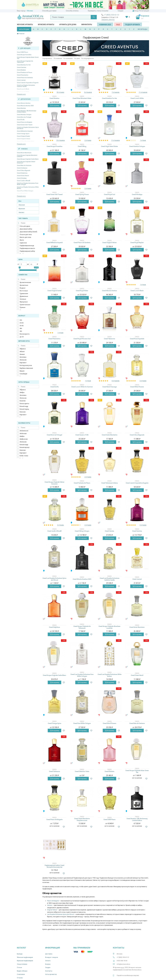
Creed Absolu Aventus (24, 103)
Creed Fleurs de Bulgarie (25, 122)
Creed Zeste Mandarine (110, 435)
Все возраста (25, 334)
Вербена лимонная (26, 368)
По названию (68, 58)
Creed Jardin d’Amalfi (24, 181)
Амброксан (24, 439)
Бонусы (48, 964)
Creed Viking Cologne (82, 531)
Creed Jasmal (21, 80)
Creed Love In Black (137, 291)
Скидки (120, 11)
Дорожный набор (26, 229)
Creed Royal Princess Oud (82, 339)
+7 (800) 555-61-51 (112, 15)
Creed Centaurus (22, 168)
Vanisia (49, 905)
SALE (118, 25)
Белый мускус (25, 447)
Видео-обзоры (22, 971)
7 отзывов (116, 92)
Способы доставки (49, 11)
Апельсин (23, 360)
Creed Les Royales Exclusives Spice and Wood (28, 128)
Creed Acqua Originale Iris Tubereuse (25, 62)
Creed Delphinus (22, 173)
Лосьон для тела (26, 234)
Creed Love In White (137, 98)
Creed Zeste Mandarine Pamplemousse (82, 820)
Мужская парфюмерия (25, 961)
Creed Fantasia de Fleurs (24, 73)
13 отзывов (60, 140)
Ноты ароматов (51, 974)
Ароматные (24, 285)
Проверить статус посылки (98, 11)
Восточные (24, 291)
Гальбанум (23, 374)
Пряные (22, 307)
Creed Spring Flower (82, 194)
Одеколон (23, 243)
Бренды (20, 954)
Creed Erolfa (21, 120)
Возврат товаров (52, 957)
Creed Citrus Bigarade (24, 171)
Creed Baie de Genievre (24, 165)
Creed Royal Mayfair (137, 243)
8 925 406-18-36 (122, 961)
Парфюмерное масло (27, 248)
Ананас (22, 354)
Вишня (22, 371)
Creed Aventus (21, 108)
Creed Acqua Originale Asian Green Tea (28, 58)
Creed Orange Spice (23, 134)
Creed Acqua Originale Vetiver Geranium (26, 162)
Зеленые (23, 299)
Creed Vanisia (109, 531)
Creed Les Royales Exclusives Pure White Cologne (28, 184)
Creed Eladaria (21, 70)
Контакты (49, 971)
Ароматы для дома (68, 25)
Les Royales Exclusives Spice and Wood (60, 914)
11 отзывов (143, 92)
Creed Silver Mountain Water (82, 98)
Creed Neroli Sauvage (110, 387)
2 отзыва (88, 140)
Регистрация (144, 11)
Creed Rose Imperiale (137, 339)
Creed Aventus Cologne (24, 115)
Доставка (49, 954)
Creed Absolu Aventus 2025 (25, 106)
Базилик (23, 401)
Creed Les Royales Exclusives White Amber (28, 188)
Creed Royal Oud (110, 194)
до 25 (22, 337)
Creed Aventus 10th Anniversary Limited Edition (27, 111)
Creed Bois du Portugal (24, 117)
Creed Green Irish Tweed (25, 125)
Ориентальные (25, 305)
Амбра (22, 392)
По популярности (87, 58)
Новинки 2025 (105, 25)
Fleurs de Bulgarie (53, 901)
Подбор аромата (133, 25)
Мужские (22, 209)
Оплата (48, 961)
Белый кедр (24, 406)
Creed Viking (82, 146)
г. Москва (29, 11)
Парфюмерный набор (27, 251)
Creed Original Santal (23, 136)
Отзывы (20, 978)
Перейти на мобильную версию (128, 975)
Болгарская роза (26, 365)
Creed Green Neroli (23, 176)
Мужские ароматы (46, 25)
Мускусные (24, 302)
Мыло (22, 240)
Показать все (21, 94)
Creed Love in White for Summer (82, 387)
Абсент (22, 352)
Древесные (24, 296)
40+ (21, 328)
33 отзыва (60, 92)
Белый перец (24, 409)
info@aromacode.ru (123, 964)
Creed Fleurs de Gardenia (25, 78)
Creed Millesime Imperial (25, 131)
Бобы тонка (24, 456)
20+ (21, 320)
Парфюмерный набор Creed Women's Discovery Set (54, 866)
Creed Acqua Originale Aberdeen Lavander (27, 156)
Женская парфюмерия (25, 957)
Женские (22, 205)
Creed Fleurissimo (23, 75)
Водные (22, 288)
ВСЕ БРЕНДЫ (143, 29)
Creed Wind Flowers (110, 723)
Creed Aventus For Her (24, 65)
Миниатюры (87, 25)
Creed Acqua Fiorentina (24, 55)
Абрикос (23, 349)
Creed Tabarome (109, 339)
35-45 (22, 326)
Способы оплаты (72, 11)
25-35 (22, 323)
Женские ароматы (25, 25)
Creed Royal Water (82, 291)
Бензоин (23, 412)
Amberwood (24, 431)
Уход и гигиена (22, 964)
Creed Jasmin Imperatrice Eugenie (28, 83)
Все (20, 201)
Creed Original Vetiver (109, 243)
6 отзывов (116, 381)
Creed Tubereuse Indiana (110, 483)
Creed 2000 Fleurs (22, 52)
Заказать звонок (108, 20)
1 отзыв (143, 140)
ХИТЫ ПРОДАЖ (24, 29)
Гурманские (24, 294)
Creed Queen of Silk (82, 435)
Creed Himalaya (22, 178)
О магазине (21, 974)
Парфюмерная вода (27, 246)
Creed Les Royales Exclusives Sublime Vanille (26, 86)
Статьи (19, 967)
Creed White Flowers (137, 387)
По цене (77, 58)
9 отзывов (88, 92)
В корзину (54, 105)
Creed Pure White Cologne (82, 723)
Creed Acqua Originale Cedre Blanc (28, 159)
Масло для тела (25, 237)
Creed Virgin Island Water (109, 146)
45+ (21, 331)
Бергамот (23, 363)
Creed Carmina (21, 67)
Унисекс (21, 212)
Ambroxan (23, 433)
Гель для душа (25, 226)
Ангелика (23, 357)
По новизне (58, 58)
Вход (136, 11)
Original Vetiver (52, 910)
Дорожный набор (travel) (28, 232)
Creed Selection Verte (82, 771)
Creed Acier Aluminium (24, 153)
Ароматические (25, 282)
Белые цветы (24, 404)
